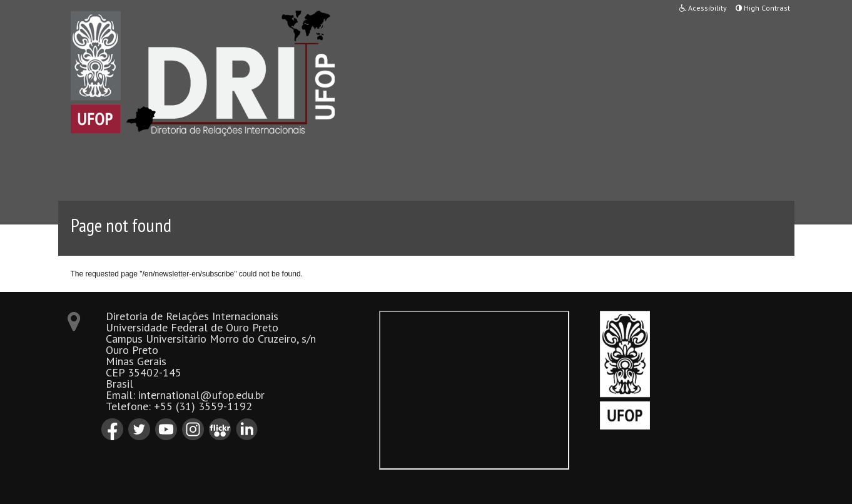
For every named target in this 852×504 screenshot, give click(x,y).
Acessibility (703, 8)
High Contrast (763, 8)
